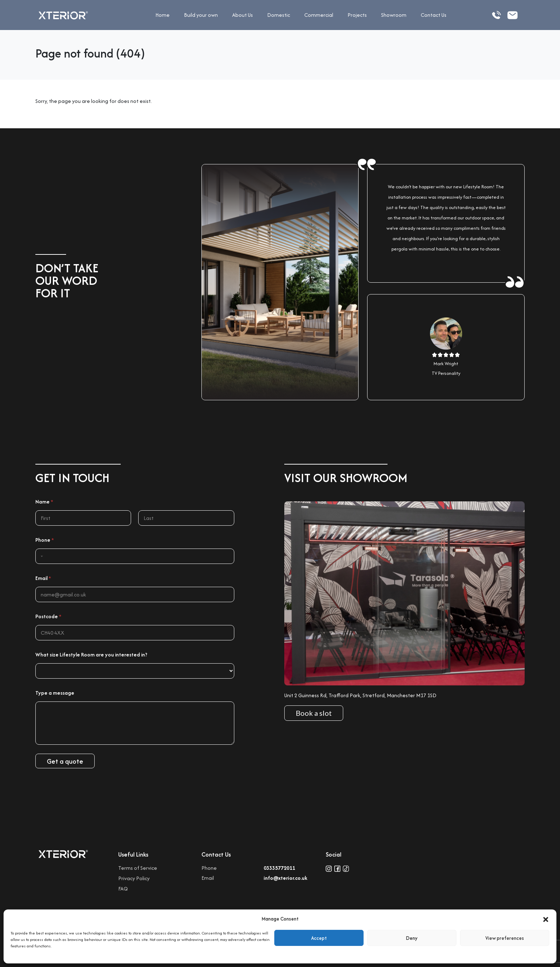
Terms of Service (138, 868)
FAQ (123, 889)
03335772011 (279, 868)
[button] (546, 919)
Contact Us (434, 15)
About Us (242, 15)
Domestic (279, 15)
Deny (412, 938)
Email (43, 578)
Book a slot (314, 713)
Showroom (394, 15)
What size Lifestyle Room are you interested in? (91, 654)
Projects (357, 15)
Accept (319, 938)
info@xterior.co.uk (286, 878)
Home (162, 15)
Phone (45, 540)
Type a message (55, 693)
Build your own (201, 15)
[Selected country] (40, 556)
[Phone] (135, 556)
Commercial (319, 15)
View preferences (505, 938)
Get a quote (65, 761)
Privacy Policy (134, 878)
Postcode (48, 616)
